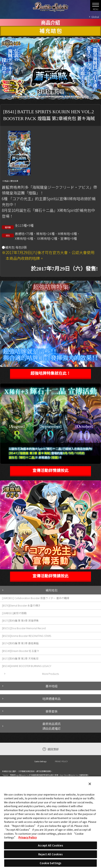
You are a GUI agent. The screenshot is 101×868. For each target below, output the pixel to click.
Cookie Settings (41, 761)
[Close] (90, 784)
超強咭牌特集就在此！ (50, 373)
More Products (50, 674)
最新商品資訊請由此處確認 (52, 726)
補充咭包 (52, 590)
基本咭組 (52, 686)
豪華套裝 (52, 711)
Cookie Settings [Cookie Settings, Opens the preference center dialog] (51, 863)
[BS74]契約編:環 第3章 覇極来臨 (20, 643)
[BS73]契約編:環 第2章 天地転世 (20, 658)
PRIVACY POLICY (61, 761)
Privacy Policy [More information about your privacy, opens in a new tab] (28, 837)
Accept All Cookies (50, 845)
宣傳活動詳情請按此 (50, 471)
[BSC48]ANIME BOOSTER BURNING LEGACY (27, 666)
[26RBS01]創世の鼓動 (14, 613)
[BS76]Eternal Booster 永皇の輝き (21, 605)
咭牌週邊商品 (52, 698)
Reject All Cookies (50, 854)
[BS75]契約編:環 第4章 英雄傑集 (20, 620)
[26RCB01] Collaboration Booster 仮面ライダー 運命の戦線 (36, 598)
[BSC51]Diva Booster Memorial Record (24, 628)
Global (95, 17)
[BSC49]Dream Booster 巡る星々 (21, 651)
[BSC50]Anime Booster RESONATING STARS (27, 636)
